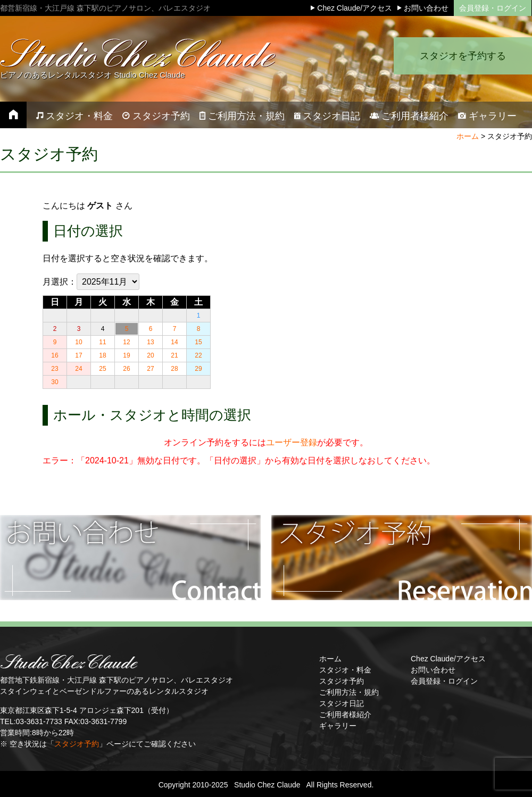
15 (198, 342)
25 (102, 369)
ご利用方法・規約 (349, 692)
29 (198, 369)
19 (126, 355)
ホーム (468, 136)
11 (102, 342)
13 (150, 342)
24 (78, 369)
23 (55, 369)
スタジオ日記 (342, 703)
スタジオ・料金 (345, 670)
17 (78, 355)
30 (55, 382)
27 (150, 369)
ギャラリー (338, 726)
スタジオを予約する (463, 56)
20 (150, 355)
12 (126, 342)
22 (198, 355)
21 (174, 355)
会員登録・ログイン (493, 8)
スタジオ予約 (77, 744)
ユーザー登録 (292, 442)
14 (174, 342)
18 (102, 355)
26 (126, 369)
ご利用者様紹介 (345, 715)
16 (55, 355)
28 (174, 369)
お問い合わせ (433, 670)
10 (78, 342)
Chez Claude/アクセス (448, 659)
